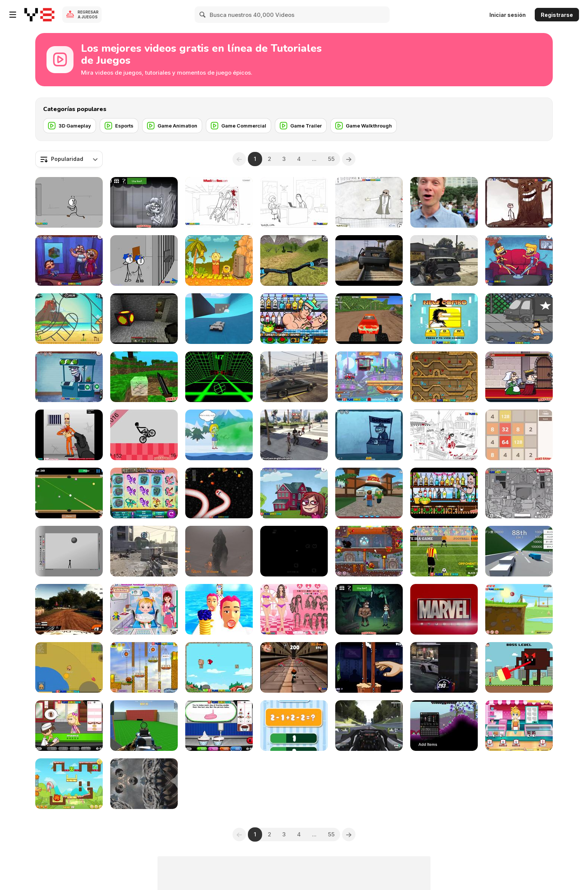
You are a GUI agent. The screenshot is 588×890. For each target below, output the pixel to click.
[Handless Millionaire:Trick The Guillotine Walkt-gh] (369, 667)
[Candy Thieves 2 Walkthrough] (69, 784)
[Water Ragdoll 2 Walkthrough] (69, 551)
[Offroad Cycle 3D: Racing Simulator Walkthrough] (294, 260)
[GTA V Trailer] (369, 260)
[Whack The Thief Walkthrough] (519, 493)
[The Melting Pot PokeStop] (444, 202)
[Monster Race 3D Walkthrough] (369, 319)
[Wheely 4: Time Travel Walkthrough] (369, 377)
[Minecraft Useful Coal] (144, 319)
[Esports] (119, 126)
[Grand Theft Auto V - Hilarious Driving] (294, 377)
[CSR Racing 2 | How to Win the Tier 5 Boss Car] (444, 667)
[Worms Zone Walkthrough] (219, 493)
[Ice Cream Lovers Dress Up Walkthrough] (294, 609)
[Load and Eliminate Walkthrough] (69, 435)
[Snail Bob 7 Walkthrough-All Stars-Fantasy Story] (369, 551)
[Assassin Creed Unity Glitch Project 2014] (144, 784)
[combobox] (69, 159)
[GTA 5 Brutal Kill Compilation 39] (294, 435)
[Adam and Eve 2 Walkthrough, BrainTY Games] (219, 260)
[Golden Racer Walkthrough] (519, 551)
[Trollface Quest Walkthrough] (369, 202)
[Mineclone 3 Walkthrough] (144, 377)
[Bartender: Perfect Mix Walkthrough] (294, 319)
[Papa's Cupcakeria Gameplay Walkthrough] (219, 726)
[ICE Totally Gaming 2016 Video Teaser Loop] (144, 493)
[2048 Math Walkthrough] (519, 435)
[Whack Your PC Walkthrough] (294, 202)
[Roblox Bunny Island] (369, 493)
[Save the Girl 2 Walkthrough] (219, 435)
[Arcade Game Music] (294, 551)
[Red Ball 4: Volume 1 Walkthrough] (519, 609)
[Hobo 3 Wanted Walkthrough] (519, 319)
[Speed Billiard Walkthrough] (69, 493)
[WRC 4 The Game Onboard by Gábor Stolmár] (69, 609)
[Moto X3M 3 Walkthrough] (69, 319)
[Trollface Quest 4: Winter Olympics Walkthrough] (369, 435)
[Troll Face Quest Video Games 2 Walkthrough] (69, 377)
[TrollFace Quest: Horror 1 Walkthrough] (369, 609)
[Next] (349, 159)
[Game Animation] (172, 126)
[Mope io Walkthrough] (69, 667)
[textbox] (69, 159)
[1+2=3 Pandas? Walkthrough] (294, 726)
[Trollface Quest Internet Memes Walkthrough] (294, 493)
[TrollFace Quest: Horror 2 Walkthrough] (144, 202)
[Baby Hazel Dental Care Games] (144, 609)
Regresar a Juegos (88, 14)
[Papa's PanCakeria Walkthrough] (69, 726)
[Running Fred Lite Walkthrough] (294, 667)
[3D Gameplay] (70, 126)
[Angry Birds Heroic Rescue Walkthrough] (219, 667)
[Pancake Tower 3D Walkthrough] (219, 609)
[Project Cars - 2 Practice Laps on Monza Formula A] (369, 726)
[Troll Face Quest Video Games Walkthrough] (69, 260)
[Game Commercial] (238, 126)
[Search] (203, 15)
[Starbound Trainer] (444, 726)
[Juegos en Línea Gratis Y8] (39, 15)
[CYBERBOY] (519, 667)
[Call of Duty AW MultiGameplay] (144, 551)
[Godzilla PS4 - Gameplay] (219, 551)
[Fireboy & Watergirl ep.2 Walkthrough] (444, 377)
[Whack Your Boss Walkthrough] (219, 202)
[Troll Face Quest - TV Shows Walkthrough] (519, 260)
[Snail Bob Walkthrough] (144, 667)
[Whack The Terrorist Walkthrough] (444, 435)
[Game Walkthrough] (364, 126)
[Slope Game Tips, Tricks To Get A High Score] (219, 377)
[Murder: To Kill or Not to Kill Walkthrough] (519, 377)
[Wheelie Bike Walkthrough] (144, 435)
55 (331, 159)
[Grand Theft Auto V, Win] (219, 319)
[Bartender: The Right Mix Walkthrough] (444, 493)
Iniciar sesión (508, 15)
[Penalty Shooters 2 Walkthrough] (444, 551)
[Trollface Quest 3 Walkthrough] (519, 202)
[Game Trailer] (301, 126)
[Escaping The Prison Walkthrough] (144, 260)
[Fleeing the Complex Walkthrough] (69, 202)
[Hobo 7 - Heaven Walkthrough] (444, 319)
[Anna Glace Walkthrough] (519, 726)
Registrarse (557, 15)
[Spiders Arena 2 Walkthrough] (144, 726)
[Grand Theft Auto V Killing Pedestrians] (444, 260)
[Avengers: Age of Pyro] (444, 609)
